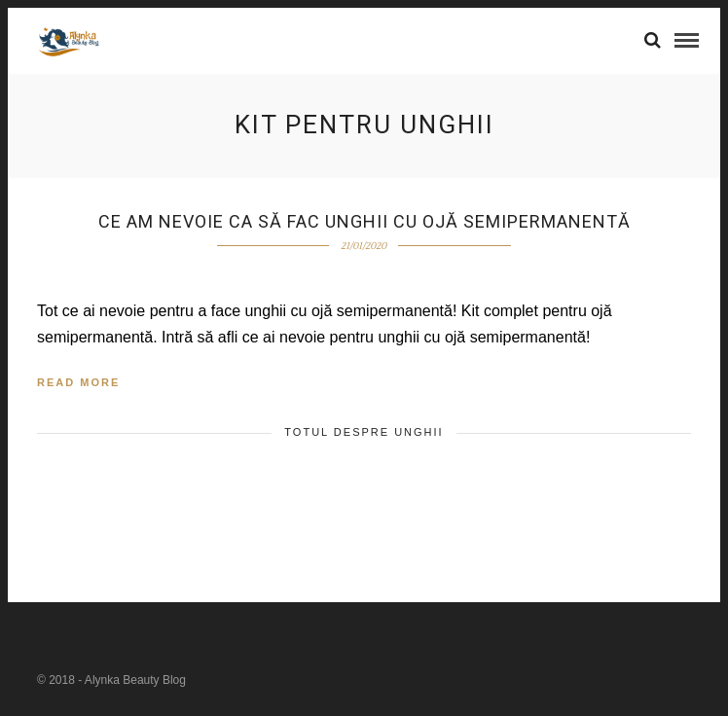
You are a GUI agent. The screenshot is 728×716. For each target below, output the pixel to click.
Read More (78, 382)
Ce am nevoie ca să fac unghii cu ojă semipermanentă (364, 221)
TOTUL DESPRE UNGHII (364, 432)
